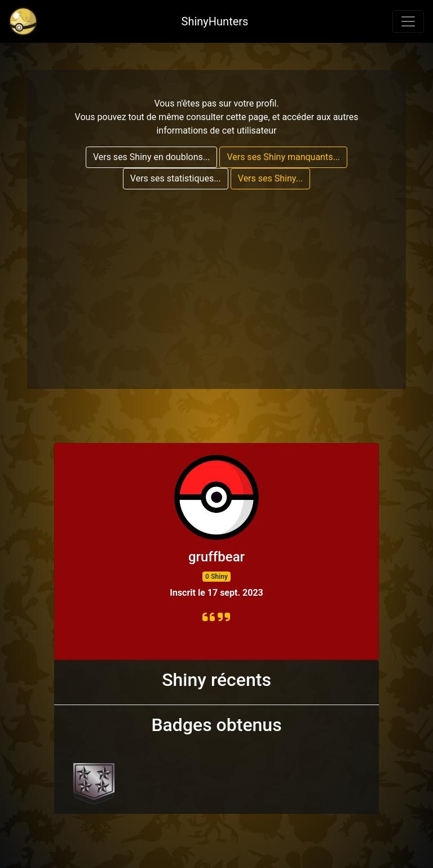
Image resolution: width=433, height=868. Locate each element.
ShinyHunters (215, 21)
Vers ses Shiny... (270, 178)
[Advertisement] (216, 277)
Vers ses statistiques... (176, 178)
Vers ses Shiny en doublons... (152, 157)
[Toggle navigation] (408, 21)
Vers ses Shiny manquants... (283, 157)
